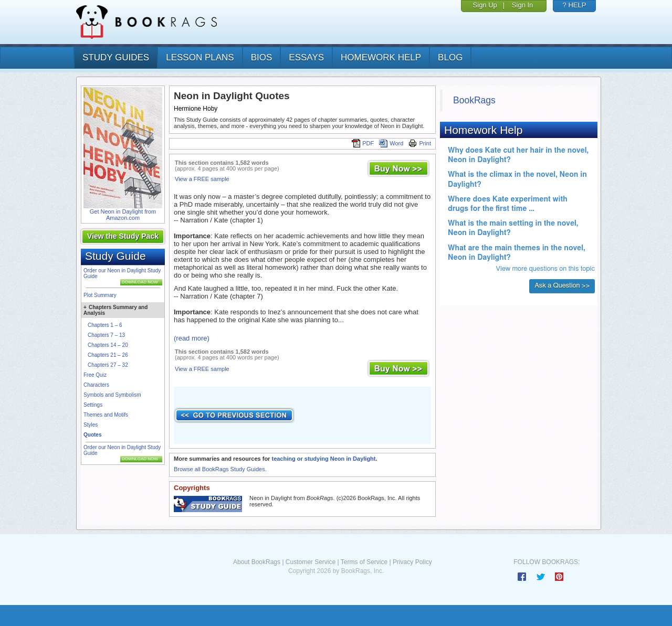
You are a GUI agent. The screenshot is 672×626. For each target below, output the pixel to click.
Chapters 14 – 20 (108, 345)
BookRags (474, 100)
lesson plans (200, 57)
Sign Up (485, 5)
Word (391, 143)
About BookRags (257, 562)
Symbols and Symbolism (112, 395)
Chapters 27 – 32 (108, 365)
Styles (91, 425)
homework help (381, 57)
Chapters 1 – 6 (105, 325)
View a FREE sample (202, 179)
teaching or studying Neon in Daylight (323, 459)
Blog (450, 57)
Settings (93, 405)
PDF (363, 143)
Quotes (92, 435)
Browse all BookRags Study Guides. (220, 469)
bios (262, 57)
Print (420, 143)
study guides (116, 57)
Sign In (522, 5)
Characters (96, 385)
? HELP (575, 5)
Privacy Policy (412, 562)
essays (306, 57)
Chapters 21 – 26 (108, 355)
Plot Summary (100, 295)
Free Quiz (95, 375)
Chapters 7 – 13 (106, 335)
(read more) (192, 338)
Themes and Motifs (106, 415)
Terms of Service (364, 562)
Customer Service (311, 562)
